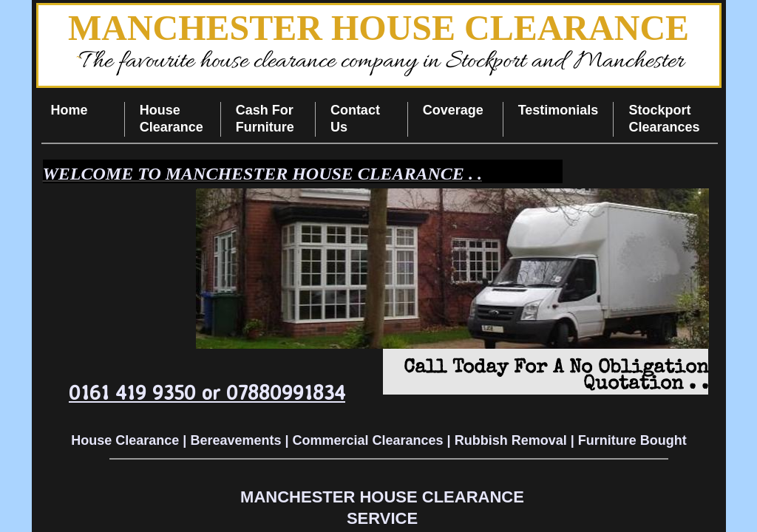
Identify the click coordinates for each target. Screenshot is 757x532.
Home (69, 110)
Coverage (453, 110)
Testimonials (559, 110)
